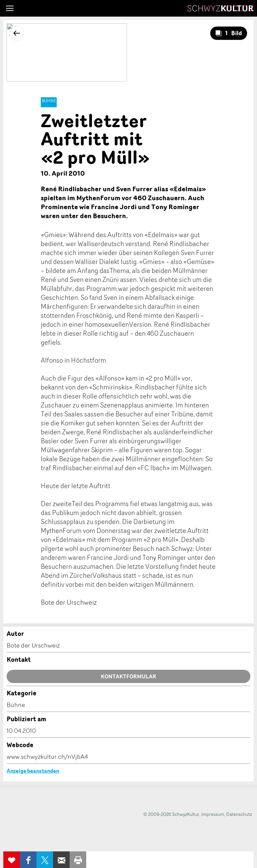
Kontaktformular (128, 676)
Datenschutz (239, 814)
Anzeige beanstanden (33, 771)
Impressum (213, 814)
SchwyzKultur (221, 8)
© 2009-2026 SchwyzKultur (171, 814)
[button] (10, 8)
